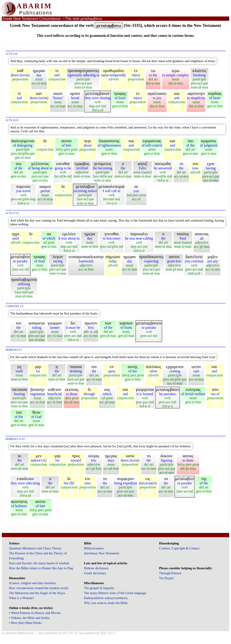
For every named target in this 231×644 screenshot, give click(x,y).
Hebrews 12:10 (15, 439)
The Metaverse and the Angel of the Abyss (37, 593)
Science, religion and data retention (32, 583)
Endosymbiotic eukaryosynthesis (106, 598)
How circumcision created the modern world (39, 588)
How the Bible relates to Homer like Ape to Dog (41, 568)
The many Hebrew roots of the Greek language (115, 593)
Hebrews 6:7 (14, 350)
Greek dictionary (95, 573)
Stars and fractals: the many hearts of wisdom (39, 563)
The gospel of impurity (99, 588)
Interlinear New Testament (102, 553)
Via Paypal (166, 578)
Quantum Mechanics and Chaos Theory (35, 548)
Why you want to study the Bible (106, 603)
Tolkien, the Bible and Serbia (30, 618)
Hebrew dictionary (96, 568)
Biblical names (94, 548)
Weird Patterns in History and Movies (36, 613)
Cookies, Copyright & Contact (179, 548)
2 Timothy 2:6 (14, 306)
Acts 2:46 (12, 54)
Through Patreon (170, 573)
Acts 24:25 (12, 120)
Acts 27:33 (12, 213)
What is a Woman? (21, 598)
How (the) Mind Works (27, 623)
